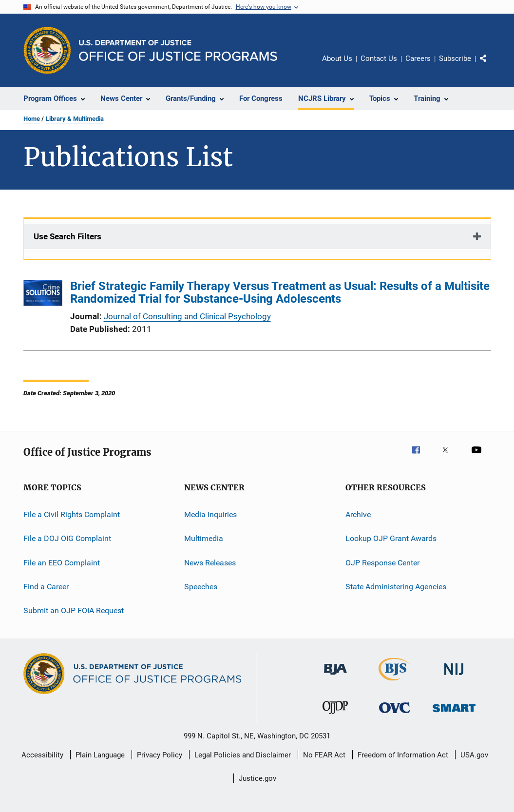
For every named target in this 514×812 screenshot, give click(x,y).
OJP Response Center (382, 563)
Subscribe (455, 58)
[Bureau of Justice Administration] (335, 677)
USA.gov (474, 755)
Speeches (201, 587)
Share (491, 65)
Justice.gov (257, 778)
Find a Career (46, 587)
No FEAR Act (324, 755)
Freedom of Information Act (403, 755)
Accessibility (42, 755)
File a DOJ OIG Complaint (67, 538)
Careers (418, 58)
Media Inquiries (210, 514)
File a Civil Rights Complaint (72, 514)
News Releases (210, 563)
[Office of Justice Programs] (47, 50)
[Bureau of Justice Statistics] (394, 682)
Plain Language (100, 755)
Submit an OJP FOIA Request (74, 610)
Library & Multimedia (75, 119)
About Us (337, 58)
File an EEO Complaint (62, 563)
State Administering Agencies (396, 587)
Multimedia (204, 538)
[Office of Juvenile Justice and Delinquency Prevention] (335, 716)
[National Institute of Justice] (454, 677)
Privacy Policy (160, 755)
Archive (358, 514)
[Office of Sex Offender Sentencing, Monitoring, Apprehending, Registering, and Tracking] (454, 714)
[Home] (178, 50)
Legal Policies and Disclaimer (243, 755)
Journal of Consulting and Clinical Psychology (187, 316)
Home (32, 119)
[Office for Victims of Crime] (395, 715)
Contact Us (379, 58)
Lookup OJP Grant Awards (391, 538)
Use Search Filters (67, 236)
